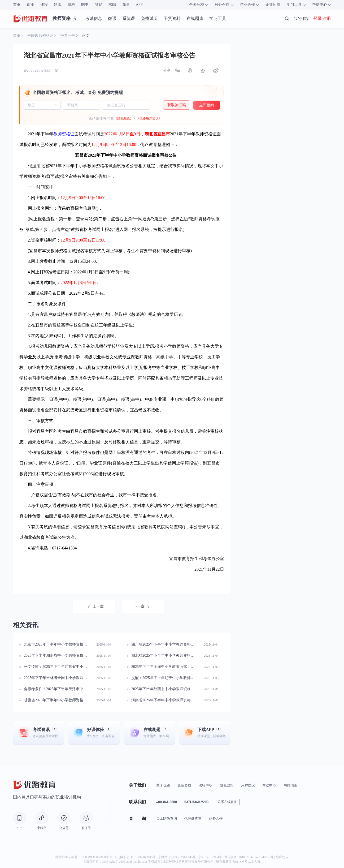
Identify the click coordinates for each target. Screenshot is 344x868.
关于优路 (163, 785)
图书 (85, 5)
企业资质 (184, 785)
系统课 (129, 18)
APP (139, 5)
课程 (44, 5)
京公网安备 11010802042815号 (135, 857)
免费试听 (149, 18)
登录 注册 (322, 19)
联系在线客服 (227, 802)
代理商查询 (193, 818)
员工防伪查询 (167, 818)
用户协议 (248, 785)
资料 (71, 5)
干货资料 (172, 18)
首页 (17, 5)
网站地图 (290, 785)
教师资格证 (64, 134)
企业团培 (273, 5)
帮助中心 (269, 785)
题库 (58, 5)
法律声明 (206, 785)
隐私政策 (227, 785)
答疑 (99, 5)
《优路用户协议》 (149, 118)
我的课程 (301, 19)
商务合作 (216, 818)
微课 (112, 18)
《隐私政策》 (124, 118)
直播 (30, 5)
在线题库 (195, 18)
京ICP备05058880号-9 (97, 857)
